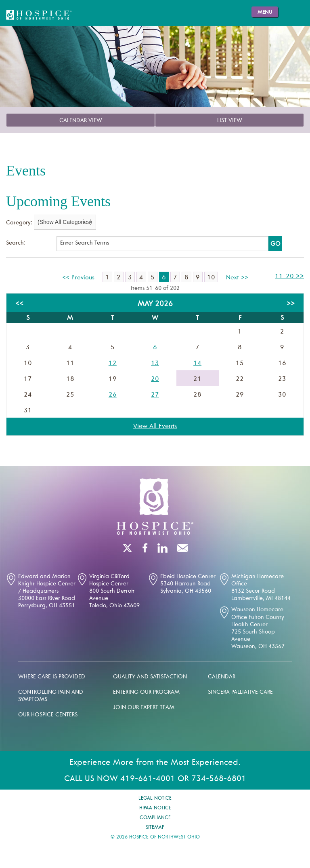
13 (155, 363)
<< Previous (78, 278)
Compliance (155, 818)
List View (230, 121)
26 (113, 395)
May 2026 (155, 304)
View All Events (155, 427)
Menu (265, 13)
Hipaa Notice (155, 808)
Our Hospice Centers (48, 715)
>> (291, 304)
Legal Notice (155, 798)
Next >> (237, 278)
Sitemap (155, 828)
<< (19, 304)
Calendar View (81, 121)
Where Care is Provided (52, 677)
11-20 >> (289, 277)
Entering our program (146, 693)
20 (155, 379)
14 (197, 363)
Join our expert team (144, 708)
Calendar (222, 677)
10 (211, 278)
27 (155, 395)
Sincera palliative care (240, 693)
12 (113, 363)
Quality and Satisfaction (150, 677)
